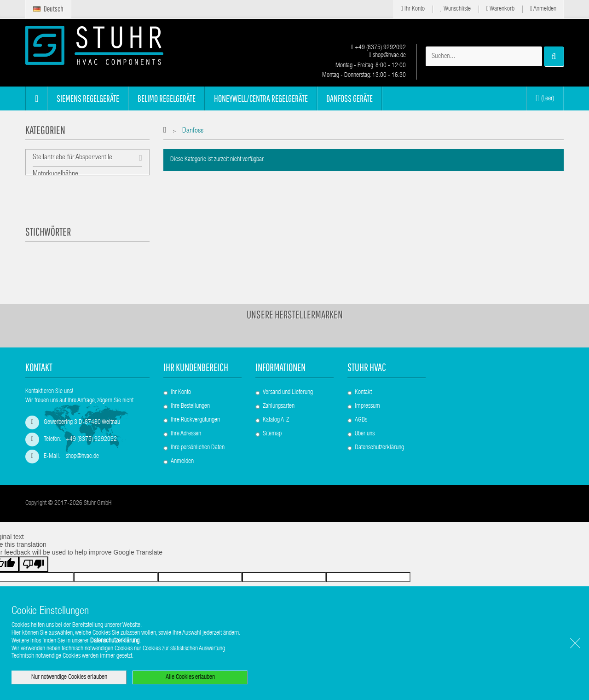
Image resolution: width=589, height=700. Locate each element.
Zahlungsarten (279, 396)
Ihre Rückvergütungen (195, 410)
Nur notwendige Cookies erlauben (69, 677)
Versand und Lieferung (288, 382)
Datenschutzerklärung (379, 437)
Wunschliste (456, 9)
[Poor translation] (34, 564)
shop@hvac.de (387, 56)
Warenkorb (500, 9)
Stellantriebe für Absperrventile (72, 158)
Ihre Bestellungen (190, 396)
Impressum (367, 396)
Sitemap (272, 423)
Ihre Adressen (186, 423)
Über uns (365, 423)
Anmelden (543, 9)
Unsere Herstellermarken (295, 304)
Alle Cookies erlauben (190, 677)
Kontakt (363, 382)
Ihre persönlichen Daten (198, 437)
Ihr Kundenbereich (196, 356)
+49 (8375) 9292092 (378, 48)
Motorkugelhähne (55, 175)
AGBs (361, 410)
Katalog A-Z (276, 410)
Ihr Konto (413, 9)
